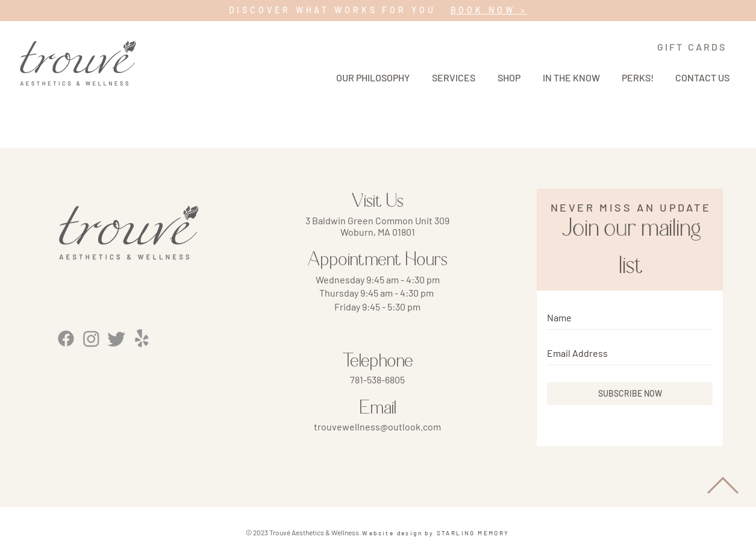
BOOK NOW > (489, 10)
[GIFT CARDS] (692, 47)
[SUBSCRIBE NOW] (630, 394)
